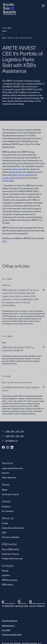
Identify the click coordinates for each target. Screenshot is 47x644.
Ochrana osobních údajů (12, 635)
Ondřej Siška (8, 181)
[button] (43, 6)
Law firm (6, 575)
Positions (6, 507)
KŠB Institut (7, 585)
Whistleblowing (8, 626)
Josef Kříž (29, 175)
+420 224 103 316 (14, 431)
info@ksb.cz (11, 441)
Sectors (6, 473)
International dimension (13, 528)
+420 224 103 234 (14, 436)
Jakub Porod (18, 175)
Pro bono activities (11, 537)
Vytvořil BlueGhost (10, 621)
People (5, 571)
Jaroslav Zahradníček (12, 178)
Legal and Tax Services (12, 468)
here (4, 241)
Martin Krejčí (16, 172)
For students (8, 511)
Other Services (9, 478)
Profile (5, 523)
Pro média (6, 630)
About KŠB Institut (11, 549)
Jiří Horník (17, 169)
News (5, 490)
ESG (4, 532)
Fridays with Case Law (12, 559)
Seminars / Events (10, 494)
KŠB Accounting (10, 580)
